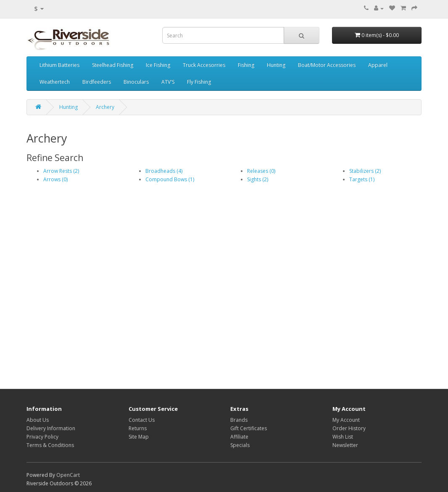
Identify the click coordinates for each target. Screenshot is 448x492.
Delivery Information (51, 428)
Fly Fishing (199, 82)
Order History (349, 428)
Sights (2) (258, 179)
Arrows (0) (55, 179)
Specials (240, 445)
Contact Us (142, 420)
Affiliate (239, 437)
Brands (239, 420)
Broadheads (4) (164, 171)
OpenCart (68, 475)
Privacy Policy (42, 437)
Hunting (276, 65)
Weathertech (55, 82)
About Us (38, 420)
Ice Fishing (158, 65)
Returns (138, 428)
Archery (105, 107)
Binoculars (136, 82)
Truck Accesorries (204, 65)
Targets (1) (362, 179)
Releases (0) (261, 171)
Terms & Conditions (50, 445)
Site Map (139, 437)
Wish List (343, 437)
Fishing (246, 65)
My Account (346, 420)
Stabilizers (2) (365, 171)
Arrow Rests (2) (61, 171)
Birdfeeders (97, 82)
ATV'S (168, 82)
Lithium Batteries (59, 65)
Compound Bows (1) (170, 179)
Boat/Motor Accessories (327, 65)
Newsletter (345, 445)
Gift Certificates (249, 428)
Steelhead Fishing (113, 65)
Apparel (378, 65)
